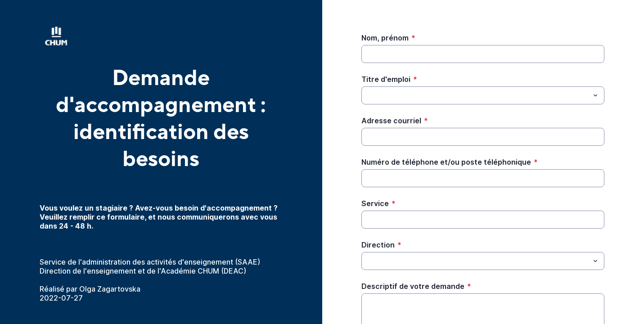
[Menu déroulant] (595, 95)
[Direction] (475, 261)
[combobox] (483, 95)
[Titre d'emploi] (475, 95)
